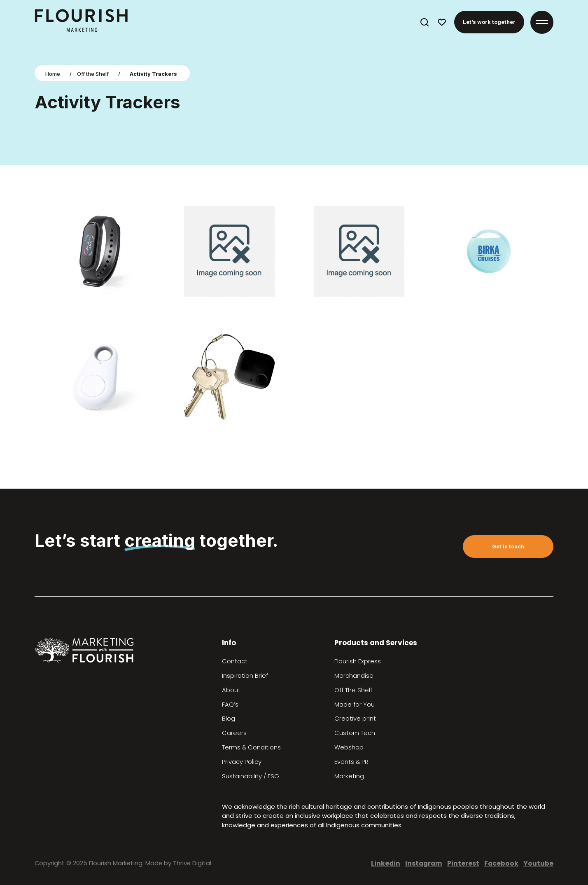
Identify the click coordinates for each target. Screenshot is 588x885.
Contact (235, 661)
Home (53, 74)
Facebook (501, 863)
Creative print (355, 719)
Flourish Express (358, 661)
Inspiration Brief (245, 676)
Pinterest (463, 863)
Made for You (355, 705)
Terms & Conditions (251, 747)
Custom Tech (355, 733)
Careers (234, 733)
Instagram (424, 863)
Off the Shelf (93, 74)
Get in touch (508, 547)
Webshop (349, 747)
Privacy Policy (242, 762)
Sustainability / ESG (251, 776)
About (231, 690)
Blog (229, 719)
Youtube (538, 863)
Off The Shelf (353, 690)
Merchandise (354, 676)
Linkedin (386, 863)
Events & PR (351, 762)
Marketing (349, 776)
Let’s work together (489, 22)
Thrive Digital (192, 863)
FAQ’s (230, 705)
